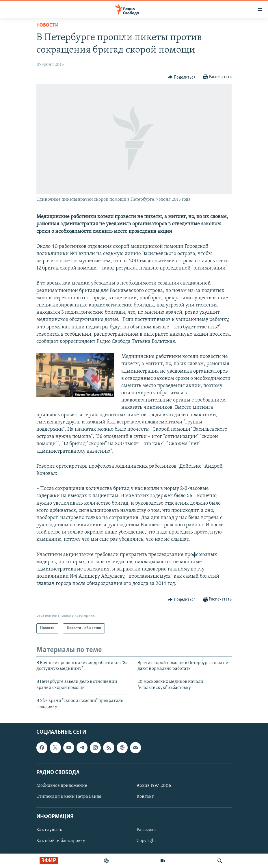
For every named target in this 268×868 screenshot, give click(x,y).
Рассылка (146, 830)
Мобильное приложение (62, 786)
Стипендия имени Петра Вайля (69, 797)
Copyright (146, 841)
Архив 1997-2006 (154, 786)
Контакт (145, 797)
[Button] (182, 77)
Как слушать (49, 830)
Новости (48, 25)
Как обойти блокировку (61, 841)
